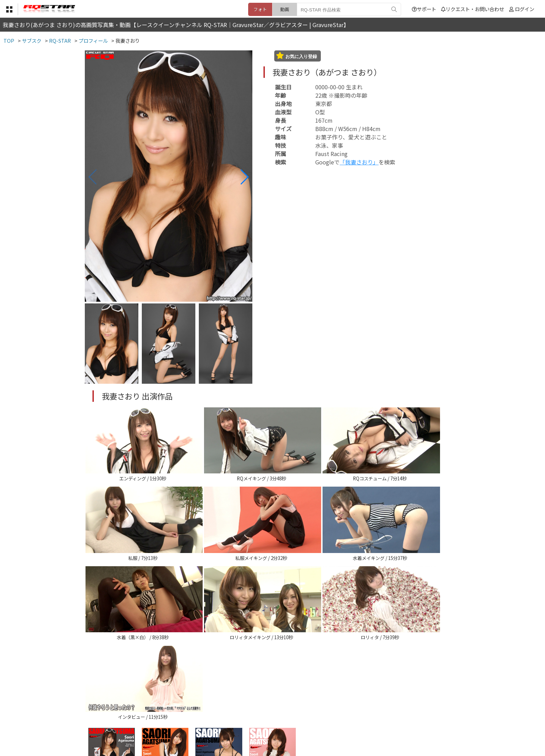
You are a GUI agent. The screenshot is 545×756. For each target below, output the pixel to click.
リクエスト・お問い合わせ (473, 9)
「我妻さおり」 (359, 162)
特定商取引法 (225, 721)
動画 (285, 9)
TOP (170, 721)
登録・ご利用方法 (267, 721)
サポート (424, 9)
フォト (260, 9)
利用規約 (193, 721)
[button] (244, 177)
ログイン (524, 9)
